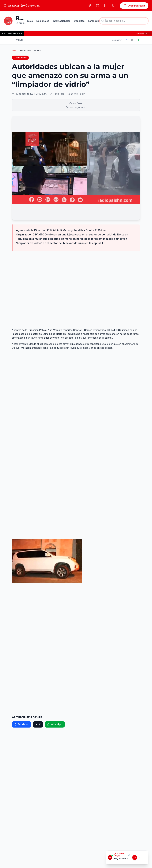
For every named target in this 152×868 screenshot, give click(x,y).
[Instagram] (98, 6)
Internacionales (62, 21)
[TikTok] (105, 6)
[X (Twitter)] (113, 6)
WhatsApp (55, 724)
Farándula (94, 21)
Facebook (22, 724)
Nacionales (43, 21)
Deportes (79, 21)
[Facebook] (90, 6)
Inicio (30, 21)
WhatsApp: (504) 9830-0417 (22, 6)
